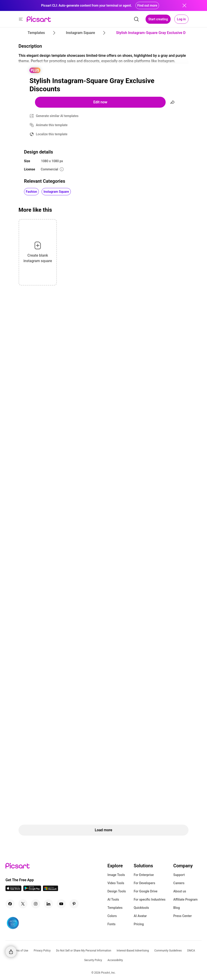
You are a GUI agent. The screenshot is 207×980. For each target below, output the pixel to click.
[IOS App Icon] (13, 890)
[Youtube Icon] (61, 904)
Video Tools (116, 883)
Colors (112, 916)
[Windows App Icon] (50, 890)
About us (180, 891)
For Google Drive (146, 891)
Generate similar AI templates (57, 116)
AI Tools (113, 899)
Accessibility (115, 960)
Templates (115, 908)
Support (179, 875)
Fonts (111, 924)
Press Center (183, 916)
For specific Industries (150, 899)
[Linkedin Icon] (48, 904)
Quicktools (141, 908)
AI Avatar (140, 916)
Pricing (139, 924)
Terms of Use (20, 951)
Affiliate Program (186, 899)
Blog (177, 908)
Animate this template (52, 125)
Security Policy (93, 960)
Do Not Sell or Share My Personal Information (84, 951)
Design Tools (117, 891)
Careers (179, 883)
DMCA (191, 951)
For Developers (144, 883)
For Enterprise (144, 875)
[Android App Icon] (32, 890)
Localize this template (52, 134)
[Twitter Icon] (23, 904)
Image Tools (116, 875)
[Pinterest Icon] (74, 904)
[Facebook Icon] (10, 904)
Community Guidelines (168, 951)
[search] (136, 19)
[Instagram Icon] (36, 904)
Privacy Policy (42, 951)
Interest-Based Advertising (133, 951)
